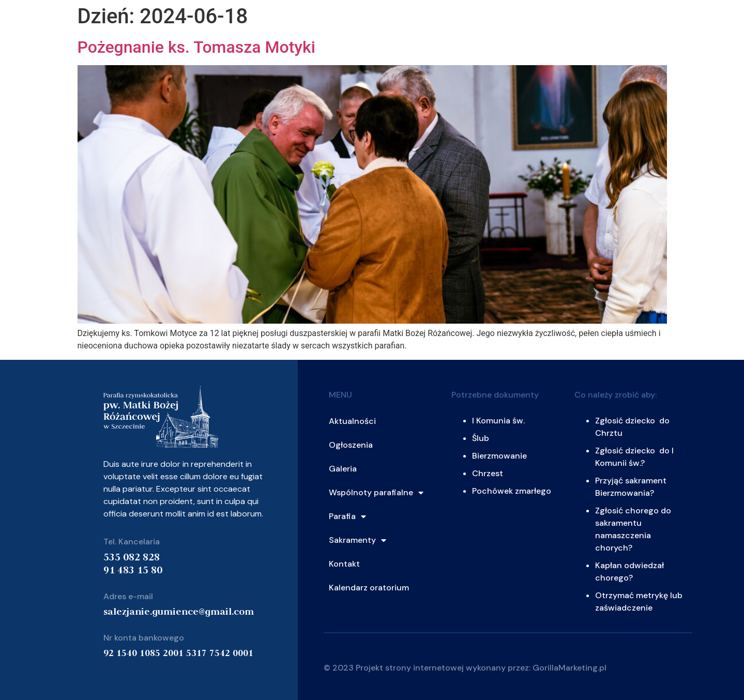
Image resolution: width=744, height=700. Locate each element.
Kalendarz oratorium (369, 588)
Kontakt (344, 564)
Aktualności (352, 421)
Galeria (343, 469)
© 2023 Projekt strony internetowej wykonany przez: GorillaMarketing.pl (465, 668)
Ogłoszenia (351, 445)
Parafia (347, 516)
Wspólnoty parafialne (376, 493)
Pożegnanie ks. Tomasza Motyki (196, 47)
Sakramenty (358, 540)
